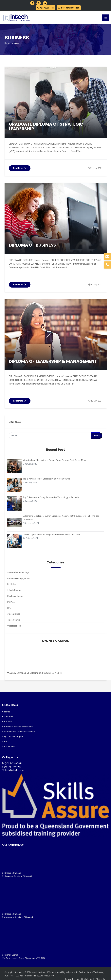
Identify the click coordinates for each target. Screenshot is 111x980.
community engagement (18, 578)
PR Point (11, 600)
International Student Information (20, 729)
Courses (8, 719)
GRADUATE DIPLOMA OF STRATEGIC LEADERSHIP (46, 127)
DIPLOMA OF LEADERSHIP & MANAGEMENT (53, 361)
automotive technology (18, 572)
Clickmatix (101, 976)
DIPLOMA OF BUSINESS (32, 245)
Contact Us (9, 744)
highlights (12, 583)
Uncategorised (14, 623)
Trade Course (13, 617)
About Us (9, 714)
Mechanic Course (15, 595)
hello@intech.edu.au (69, 8)
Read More (20, 168)
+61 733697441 (46, 8)
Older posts (15, 422)
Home (7, 43)
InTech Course (14, 589)
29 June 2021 (96, 168)
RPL (9, 606)
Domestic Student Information (18, 724)
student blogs (13, 612)
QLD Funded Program (14, 734)
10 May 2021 (97, 285)
